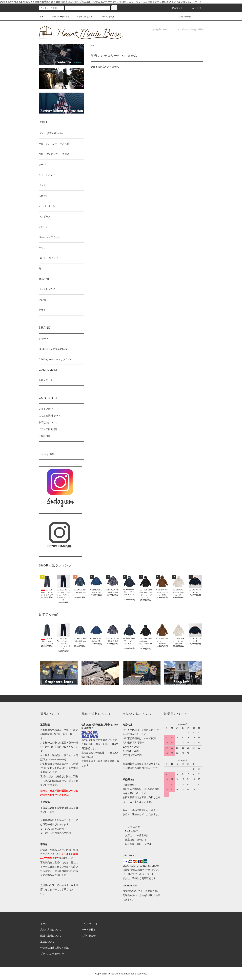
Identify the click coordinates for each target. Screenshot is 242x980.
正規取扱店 (45, 436)
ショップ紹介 (46, 409)
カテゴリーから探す (59, 17)
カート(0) (195, 8)
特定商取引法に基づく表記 (54, 948)
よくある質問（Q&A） (51, 416)
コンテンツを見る (105, 17)
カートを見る (89, 930)
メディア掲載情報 (48, 429)
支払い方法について (51, 930)
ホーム (43, 17)
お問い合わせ (183, 17)
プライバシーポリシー (52, 954)
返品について (47, 942)
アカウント (175, 8)
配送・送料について (51, 936)
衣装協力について (48, 422)
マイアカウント (90, 923)
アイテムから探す (82, 17)
